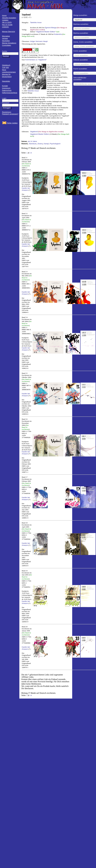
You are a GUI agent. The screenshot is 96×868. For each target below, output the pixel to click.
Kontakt (5, 86)
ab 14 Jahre (32, 141)
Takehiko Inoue (36, 22)
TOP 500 (5, 67)
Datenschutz (7, 90)
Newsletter (6, 81)
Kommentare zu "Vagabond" (36, 60)
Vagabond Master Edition (46, 32)
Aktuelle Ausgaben (9, 18)
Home (4, 15)
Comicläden (6, 45)
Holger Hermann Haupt (39, 41)
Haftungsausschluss (10, 93)
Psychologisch (55, 144)
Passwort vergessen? (10, 114)
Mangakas (6, 36)
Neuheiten (6, 41)
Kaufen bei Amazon (26, 189)
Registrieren (7, 112)
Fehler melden (12, 123)
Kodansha (58, 34)
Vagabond (34, 132)
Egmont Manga (51, 28)
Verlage (5, 38)
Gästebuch (6, 65)
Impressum (6, 88)
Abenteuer (33, 144)
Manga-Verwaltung (9, 43)
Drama (40, 144)
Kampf (46, 144)
